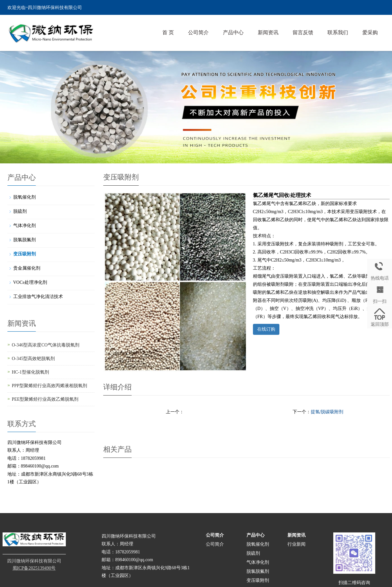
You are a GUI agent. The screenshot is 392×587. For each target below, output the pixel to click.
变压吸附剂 (25, 254)
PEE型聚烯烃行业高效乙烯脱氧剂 (45, 399)
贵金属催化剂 (27, 268)
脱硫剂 (20, 211)
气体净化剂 (25, 226)
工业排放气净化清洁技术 (38, 297)
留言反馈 (303, 32)
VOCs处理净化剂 (30, 282)
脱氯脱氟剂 (25, 240)
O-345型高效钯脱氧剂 (34, 359)
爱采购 (370, 32)
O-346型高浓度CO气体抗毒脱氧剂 (46, 345)
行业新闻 (297, 544)
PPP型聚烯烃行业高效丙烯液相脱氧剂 (50, 386)
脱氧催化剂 (25, 197)
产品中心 (233, 32)
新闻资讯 (268, 32)
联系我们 (338, 32)
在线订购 (266, 329)
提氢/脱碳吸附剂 (327, 412)
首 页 (168, 32)
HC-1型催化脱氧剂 (30, 372)
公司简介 (198, 32)
